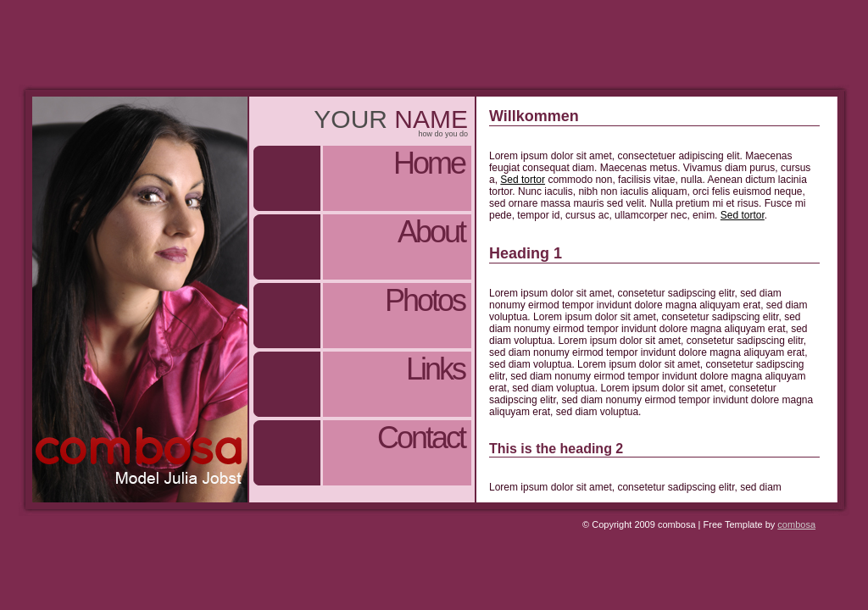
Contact (421, 438)
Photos (425, 300)
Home (429, 163)
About (431, 232)
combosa (796, 524)
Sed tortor (523, 180)
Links (435, 369)
